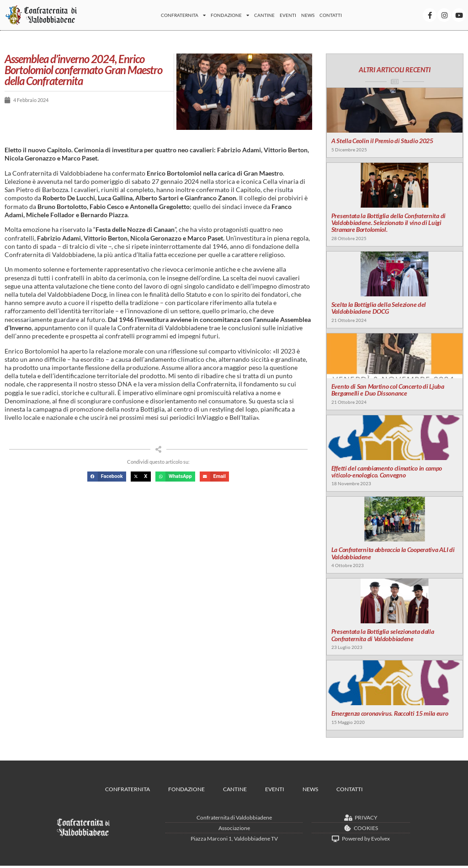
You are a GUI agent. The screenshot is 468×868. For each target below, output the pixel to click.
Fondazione (230, 15)
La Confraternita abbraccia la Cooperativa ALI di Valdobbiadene (393, 555)
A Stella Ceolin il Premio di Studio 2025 (382, 141)
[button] (107, 477)
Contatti (331, 15)
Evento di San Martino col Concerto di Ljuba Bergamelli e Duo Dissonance (387, 391)
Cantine (264, 15)
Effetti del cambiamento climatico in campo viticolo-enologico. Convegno (386, 473)
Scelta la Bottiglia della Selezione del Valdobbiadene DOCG (378, 309)
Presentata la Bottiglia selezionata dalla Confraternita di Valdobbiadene (382, 637)
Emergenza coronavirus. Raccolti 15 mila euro (389, 715)
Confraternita (183, 15)
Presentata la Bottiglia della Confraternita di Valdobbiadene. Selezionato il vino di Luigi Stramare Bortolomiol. (388, 223)
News (308, 15)
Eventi (288, 15)
